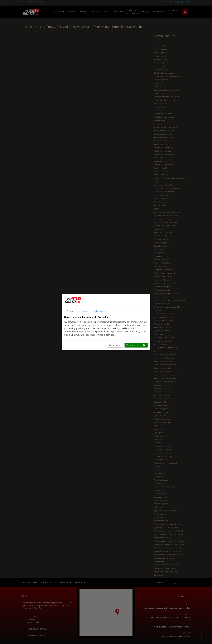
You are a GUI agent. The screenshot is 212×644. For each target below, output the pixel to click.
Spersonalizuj (115, 345)
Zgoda (70, 311)
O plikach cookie (100, 311)
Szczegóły (82, 311)
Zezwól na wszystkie (136, 345)
